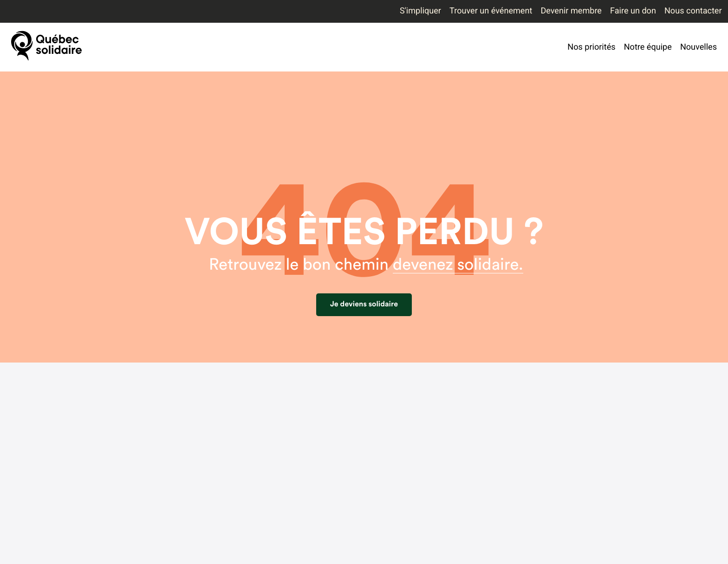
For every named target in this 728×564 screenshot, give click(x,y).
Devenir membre (571, 11)
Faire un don (633, 11)
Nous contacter (693, 11)
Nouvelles (699, 47)
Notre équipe (648, 47)
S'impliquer (420, 11)
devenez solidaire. (458, 265)
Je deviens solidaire (364, 305)
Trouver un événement (491, 11)
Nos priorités (591, 47)
